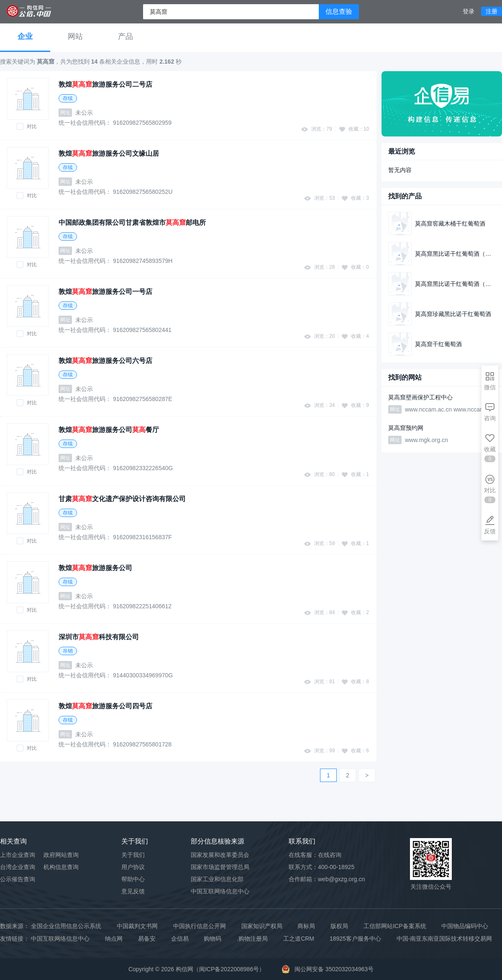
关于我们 (133, 855)
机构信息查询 (61, 867)
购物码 (213, 939)
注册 (492, 11)
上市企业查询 (18, 855)
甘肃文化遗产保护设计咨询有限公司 (122, 499)
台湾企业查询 (18, 867)
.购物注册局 (252, 939)
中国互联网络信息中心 (60, 939)
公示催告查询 (18, 879)
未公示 (84, 113)
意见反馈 (133, 891)
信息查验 (339, 12)
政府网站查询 (61, 855)
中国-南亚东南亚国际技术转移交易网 (444, 939)
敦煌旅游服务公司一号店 (105, 292)
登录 (469, 11)
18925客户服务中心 (355, 939)
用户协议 (133, 867)
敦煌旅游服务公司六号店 (105, 361)
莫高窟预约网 (406, 428)
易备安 (147, 939)
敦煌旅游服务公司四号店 (105, 706)
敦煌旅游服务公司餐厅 (109, 430)
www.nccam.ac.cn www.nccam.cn (449, 409)
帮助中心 (133, 879)
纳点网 (114, 939)
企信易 (180, 939)
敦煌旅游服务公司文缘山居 (109, 153)
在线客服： (315, 855)
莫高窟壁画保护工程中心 (420, 397)
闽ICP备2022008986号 (229, 969)
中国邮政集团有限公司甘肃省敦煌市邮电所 (132, 222)
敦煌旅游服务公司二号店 (105, 84)
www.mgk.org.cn (426, 440)
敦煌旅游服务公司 (95, 568)
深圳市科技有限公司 (99, 637)
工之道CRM (299, 939)
